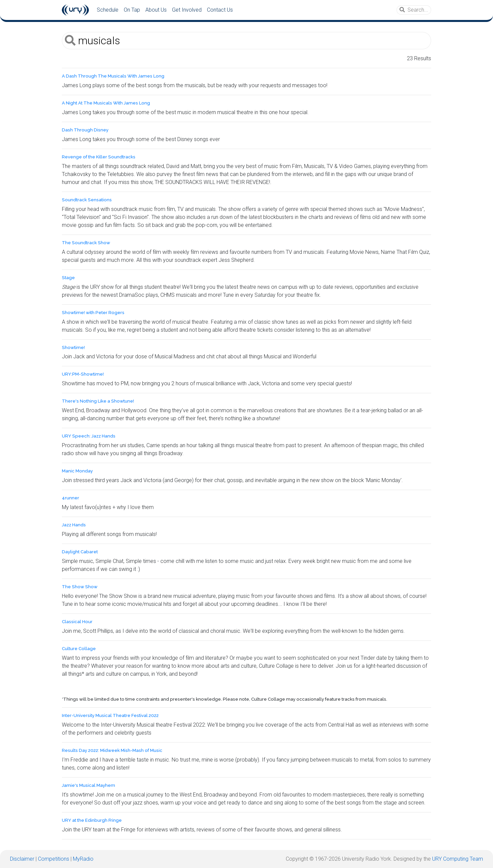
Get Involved (187, 10)
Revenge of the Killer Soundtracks (99, 157)
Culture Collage (79, 649)
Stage (68, 278)
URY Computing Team (458, 859)
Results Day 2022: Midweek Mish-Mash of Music (112, 750)
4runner (71, 498)
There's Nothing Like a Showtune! (98, 401)
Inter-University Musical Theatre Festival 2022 (110, 715)
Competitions (54, 859)
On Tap (132, 10)
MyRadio (83, 859)
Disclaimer (22, 859)
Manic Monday (77, 471)
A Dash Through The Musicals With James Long (113, 76)
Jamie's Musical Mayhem (88, 785)
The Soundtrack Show (86, 243)
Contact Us (220, 10)
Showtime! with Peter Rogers (93, 313)
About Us (156, 10)
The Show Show (80, 587)
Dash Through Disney (85, 130)
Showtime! (73, 347)
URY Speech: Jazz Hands (89, 436)
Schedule (108, 10)
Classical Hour (77, 622)
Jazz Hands (74, 525)
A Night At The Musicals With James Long (106, 103)
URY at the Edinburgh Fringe (92, 820)
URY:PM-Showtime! (83, 374)
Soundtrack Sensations (87, 200)
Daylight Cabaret (80, 552)
